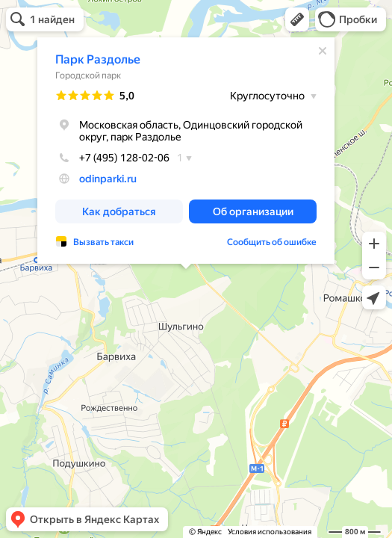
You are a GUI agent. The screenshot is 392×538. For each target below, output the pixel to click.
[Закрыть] (323, 51)
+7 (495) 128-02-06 (112, 158)
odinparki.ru (108, 179)
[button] (297, 19)
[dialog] (186, 151)
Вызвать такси (103, 242)
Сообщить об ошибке (272, 242)
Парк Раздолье (98, 59)
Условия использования (270, 532)
